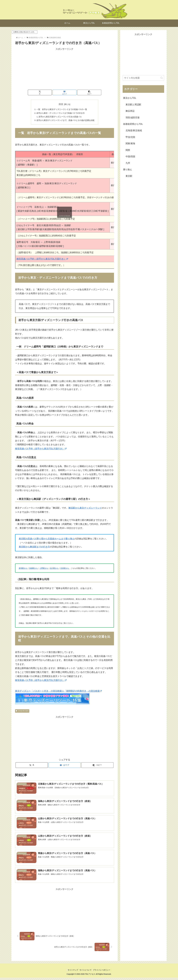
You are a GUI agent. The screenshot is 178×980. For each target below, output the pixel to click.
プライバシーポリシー (103, 972)
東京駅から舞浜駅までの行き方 (34, 548)
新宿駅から (23, 570)
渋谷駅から (65, 570)
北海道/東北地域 (22, 713)
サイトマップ (72, 972)
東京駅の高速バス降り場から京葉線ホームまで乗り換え (47, 540)
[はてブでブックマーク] (65, 92)
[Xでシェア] (48, 92)
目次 (61, 104)
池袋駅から (33, 570)
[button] (81, 92)
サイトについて (86, 972)
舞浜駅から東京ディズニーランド (85, 510)
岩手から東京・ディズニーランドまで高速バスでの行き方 (60, 114)
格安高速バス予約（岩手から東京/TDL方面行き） (42, 261)
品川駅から (54, 570)
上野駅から (44, 570)
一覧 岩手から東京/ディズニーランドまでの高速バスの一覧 (62, 110)
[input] (143, 78)
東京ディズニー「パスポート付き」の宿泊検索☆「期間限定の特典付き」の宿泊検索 (58, 693)
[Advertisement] (65, 68)
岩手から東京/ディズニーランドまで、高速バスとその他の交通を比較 (66, 122)
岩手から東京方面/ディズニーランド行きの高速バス (60, 118)
